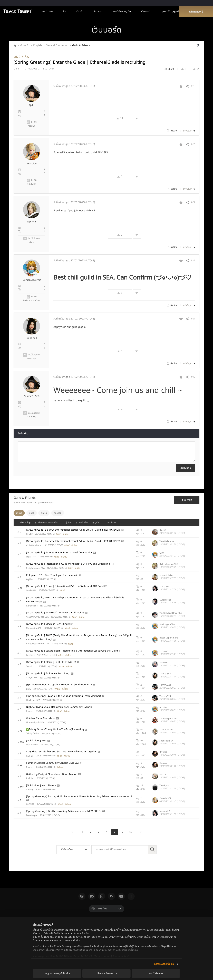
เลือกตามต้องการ (107, 973)
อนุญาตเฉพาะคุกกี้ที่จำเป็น (57, 973)
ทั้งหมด (19, 513)
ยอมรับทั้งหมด (156, 973)
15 (130, 832)
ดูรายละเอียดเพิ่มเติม (164, 964)
